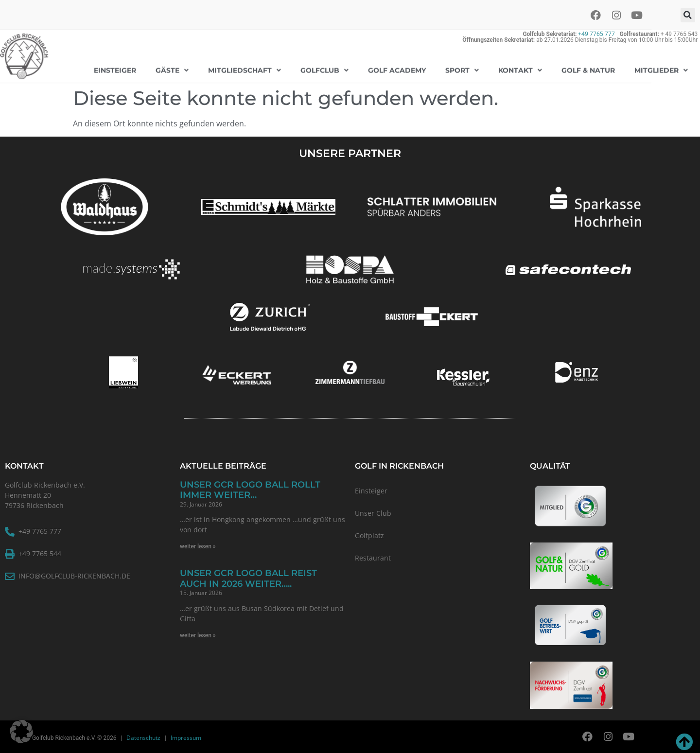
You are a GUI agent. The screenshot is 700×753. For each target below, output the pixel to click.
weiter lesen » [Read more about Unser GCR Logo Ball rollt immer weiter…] (198, 546)
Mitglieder (661, 69)
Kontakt (520, 69)
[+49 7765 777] (10, 532)
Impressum (186, 738)
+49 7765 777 (596, 34)
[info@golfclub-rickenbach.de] (10, 577)
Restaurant (373, 558)
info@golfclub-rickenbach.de (74, 576)
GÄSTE (172, 69)
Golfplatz (369, 535)
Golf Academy (397, 69)
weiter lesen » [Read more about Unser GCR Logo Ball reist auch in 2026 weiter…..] (198, 635)
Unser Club (373, 513)
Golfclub (324, 69)
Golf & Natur (588, 69)
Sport (462, 69)
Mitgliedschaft (245, 69)
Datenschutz (143, 738)
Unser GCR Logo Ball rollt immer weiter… (250, 490)
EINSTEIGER (115, 69)
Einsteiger (371, 491)
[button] (688, 15)
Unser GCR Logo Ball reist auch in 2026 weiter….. (248, 578)
